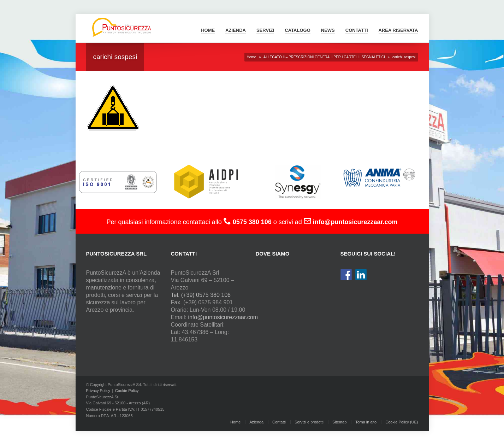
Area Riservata (398, 30)
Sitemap (339, 422)
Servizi (265, 30)
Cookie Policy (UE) (402, 422)
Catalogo (297, 30)
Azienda (236, 30)
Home (208, 30)
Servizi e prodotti (309, 422)
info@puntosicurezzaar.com (223, 317)
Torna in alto (366, 422)
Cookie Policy (127, 391)
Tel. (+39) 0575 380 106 (201, 295)
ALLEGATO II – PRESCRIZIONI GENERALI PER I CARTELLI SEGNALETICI (324, 57)
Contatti (357, 30)
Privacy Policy (98, 391)
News (328, 30)
